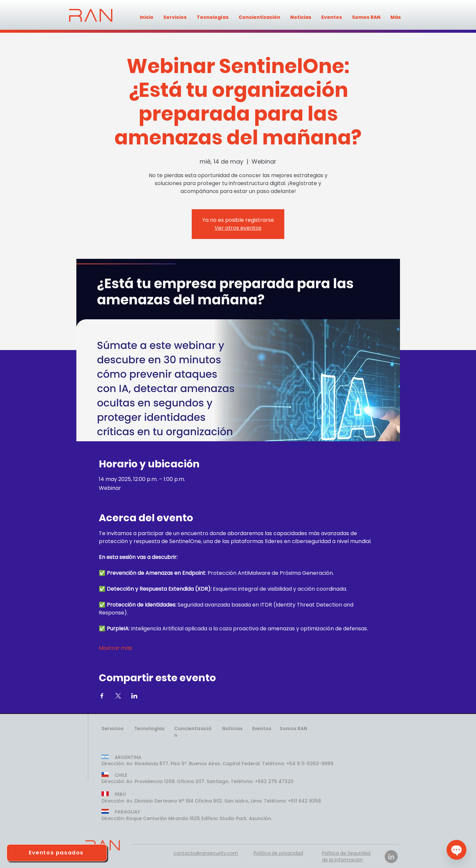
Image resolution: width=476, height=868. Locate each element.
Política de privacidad (278, 853)
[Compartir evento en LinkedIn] (134, 696)
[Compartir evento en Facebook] (102, 696)
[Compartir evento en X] (118, 696)
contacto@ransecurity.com (206, 853)
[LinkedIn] (391, 857)
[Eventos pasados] (57, 853)
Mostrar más (116, 648)
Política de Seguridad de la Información (346, 856)
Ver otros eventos (238, 228)
